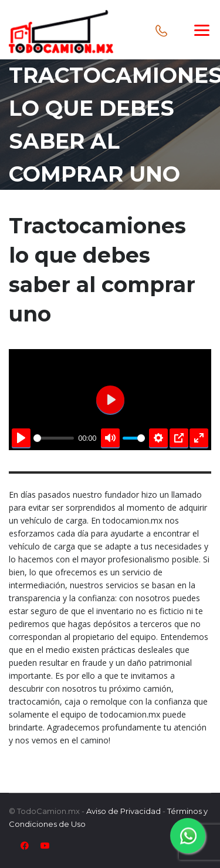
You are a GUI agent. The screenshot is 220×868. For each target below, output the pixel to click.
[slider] (54, 438)
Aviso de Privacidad (123, 811)
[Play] (21, 438)
